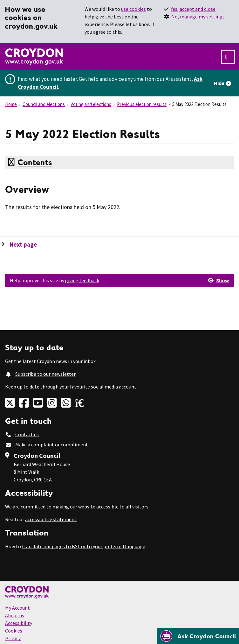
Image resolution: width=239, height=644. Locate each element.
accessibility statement (51, 519)
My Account (17, 608)
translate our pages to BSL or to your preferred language (84, 546)
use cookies (133, 9)
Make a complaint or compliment (52, 444)
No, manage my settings (198, 17)
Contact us (27, 434)
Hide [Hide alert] (219, 83)
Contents (35, 162)
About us (15, 615)
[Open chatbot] (198, 636)
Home (11, 104)
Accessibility (19, 623)
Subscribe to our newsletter (45, 374)
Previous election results (142, 104)
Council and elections (44, 104)
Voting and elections (91, 104)
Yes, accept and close (193, 9)
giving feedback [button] (82, 280)
